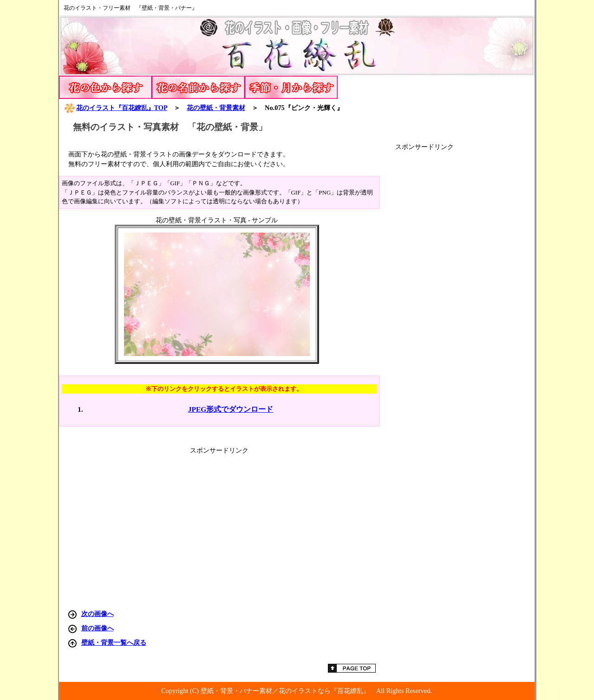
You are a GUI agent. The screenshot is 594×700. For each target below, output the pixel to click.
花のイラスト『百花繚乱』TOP (116, 108)
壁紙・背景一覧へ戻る (114, 642)
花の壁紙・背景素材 (216, 108)
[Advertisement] (465, 291)
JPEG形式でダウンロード (231, 409)
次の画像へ (98, 614)
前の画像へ (98, 628)
